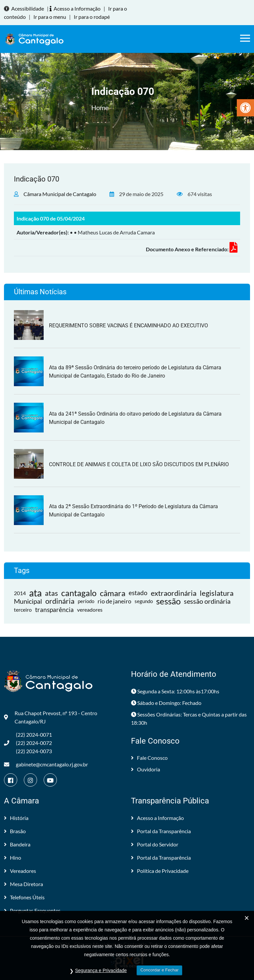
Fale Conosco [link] (149, 758)
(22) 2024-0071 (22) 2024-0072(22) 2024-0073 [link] (28, 743)
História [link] (16, 818)
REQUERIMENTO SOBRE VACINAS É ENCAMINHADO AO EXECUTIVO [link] (128, 326)
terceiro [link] (23, 610)
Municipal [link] (28, 601)
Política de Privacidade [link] (160, 871)
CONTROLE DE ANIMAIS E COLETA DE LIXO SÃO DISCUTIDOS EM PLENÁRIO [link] (139, 464)
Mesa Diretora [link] (23, 884)
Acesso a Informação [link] (76, 8)
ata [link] (35, 593)
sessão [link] (168, 601)
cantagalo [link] (79, 593)
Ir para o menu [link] (50, 17)
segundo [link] (144, 601)
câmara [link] (113, 593)
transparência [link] (54, 610)
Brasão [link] (15, 831)
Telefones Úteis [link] (24, 897)
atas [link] (51, 593)
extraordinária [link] (174, 593)
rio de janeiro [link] (114, 601)
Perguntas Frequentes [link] (32, 910)
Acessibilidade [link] (25, 8)
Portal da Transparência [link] (161, 831)
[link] (245, 108)
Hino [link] (13, 857)
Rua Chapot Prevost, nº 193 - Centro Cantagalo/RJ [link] (51, 717)
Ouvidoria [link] (146, 769)
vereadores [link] (90, 610)
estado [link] (138, 593)
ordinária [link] (60, 601)
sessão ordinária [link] (207, 601)
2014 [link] (20, 593)
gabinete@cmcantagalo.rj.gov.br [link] (46, 764)
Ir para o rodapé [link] (92, 17)
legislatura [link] (217, 593)
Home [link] (100, 107)
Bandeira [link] (17, 844)
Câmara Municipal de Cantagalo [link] (60, 194)
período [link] (86, 601)
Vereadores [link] (20, 871)
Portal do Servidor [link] (155, 844)
